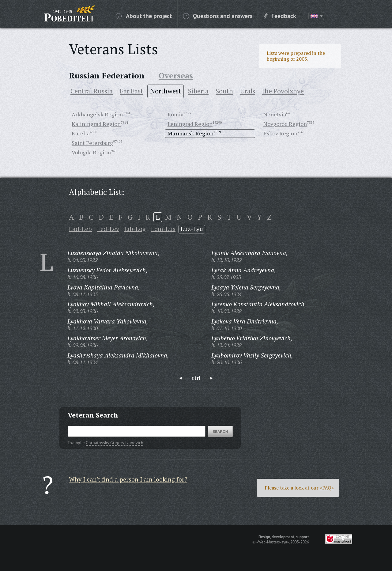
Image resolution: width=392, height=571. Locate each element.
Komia (175, 114)
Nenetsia (275, 114)
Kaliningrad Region (96, 124)
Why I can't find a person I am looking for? (128, 479)
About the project (144, 16)
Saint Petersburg (92, 143)
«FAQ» (327, 488)
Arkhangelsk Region (97, 114)
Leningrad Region (190, 124)
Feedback (280, 16)
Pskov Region (280, 133)
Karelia (81, 133)
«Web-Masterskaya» (273, 542)
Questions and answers (218, 16)
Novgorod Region (285, 124)
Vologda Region (91, 152)
